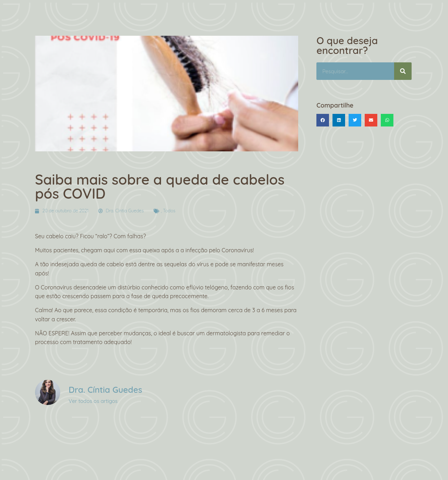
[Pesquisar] (403, 71)
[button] (323, 120)
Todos (169, 211)
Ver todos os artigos (93, 401)
